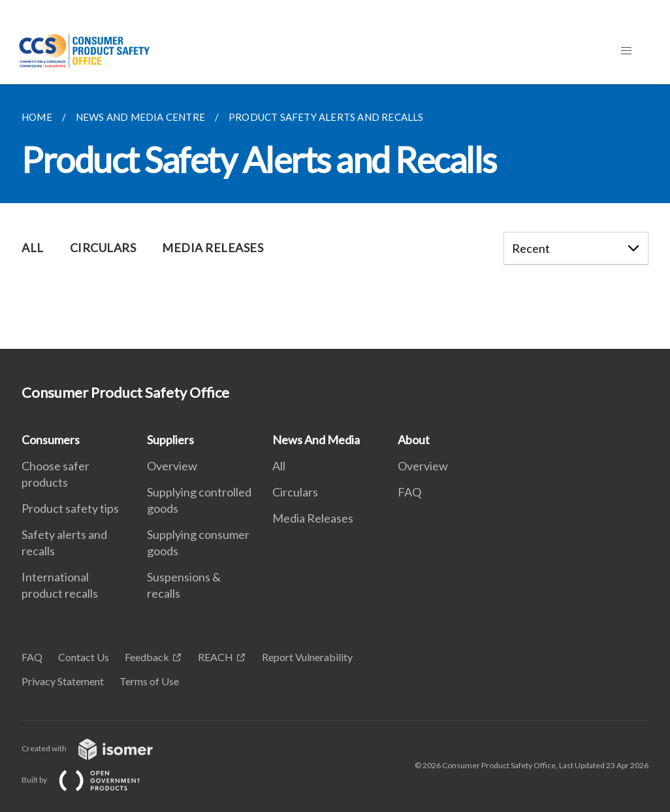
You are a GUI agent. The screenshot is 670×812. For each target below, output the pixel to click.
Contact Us (84, 657)
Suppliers (170, 440)
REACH (215, 657)
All (279, 466)
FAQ (409, 492)
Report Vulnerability (307, 657)
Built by (91, 780)
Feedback (147, 657)
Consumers (51, 440)
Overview (172, 466)
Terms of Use (149, 681)
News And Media (316, 440)
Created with (98, 748)
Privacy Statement (63, 681)
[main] (335, 217)
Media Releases (313, 518)
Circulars (295, 492)
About (414, 440)
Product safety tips (70, 508)
